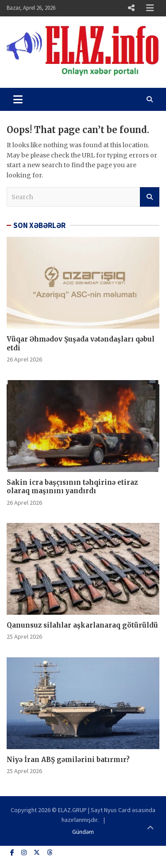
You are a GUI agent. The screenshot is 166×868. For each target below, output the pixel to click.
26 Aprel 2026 (24, 359)
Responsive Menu (131, 8)
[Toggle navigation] (18, 99)
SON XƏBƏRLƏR (39, 225)
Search (150, 197)
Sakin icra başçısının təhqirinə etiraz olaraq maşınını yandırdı (72, 487)
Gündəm (83, 832)
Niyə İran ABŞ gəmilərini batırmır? (68, 760)
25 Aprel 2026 (24, 636)
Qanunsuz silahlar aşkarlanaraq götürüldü (82, 625)
